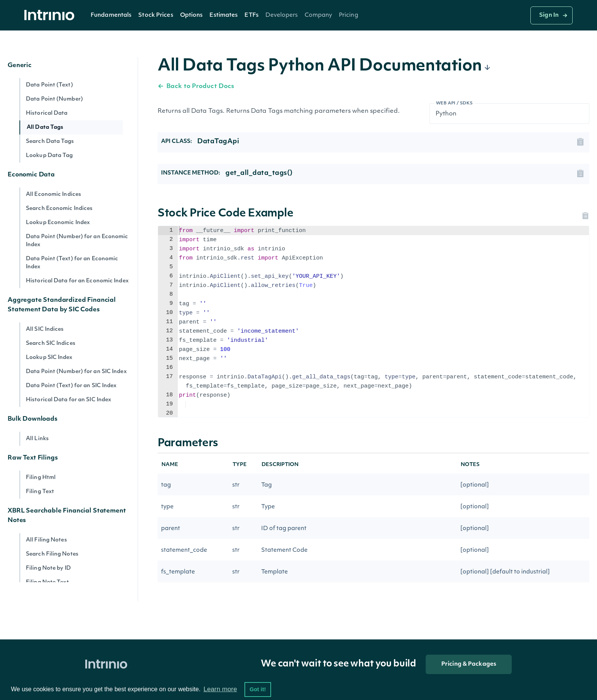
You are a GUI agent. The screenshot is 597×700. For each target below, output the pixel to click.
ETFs (251, 15)
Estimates (223, 15)
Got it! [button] (258, 689)
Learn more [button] (220, 689)
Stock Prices (156, 15)
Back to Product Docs (196, 86)
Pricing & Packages (469, 664)
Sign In (549, 15)
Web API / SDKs (454, 103)
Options (192, 15)
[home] (51, 15)
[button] (111, 15)
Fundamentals (111, 15)
